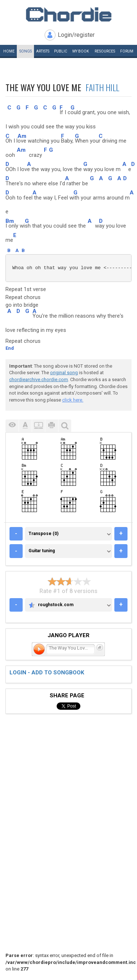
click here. (73, 400)
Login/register (76, 35)
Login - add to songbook (47, 673)
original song (64, 373)
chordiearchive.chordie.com (39, 379)
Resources (105, 51)
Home (9, 51)
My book (81, 51)
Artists (43, 51)
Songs (26, 51)
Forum (127, 51)
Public (61, 51)
